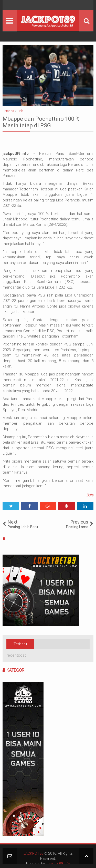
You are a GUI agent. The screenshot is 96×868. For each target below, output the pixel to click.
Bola (90, 495)
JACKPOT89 (34, 853)
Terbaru (20, 644)
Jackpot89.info (58, 864)
